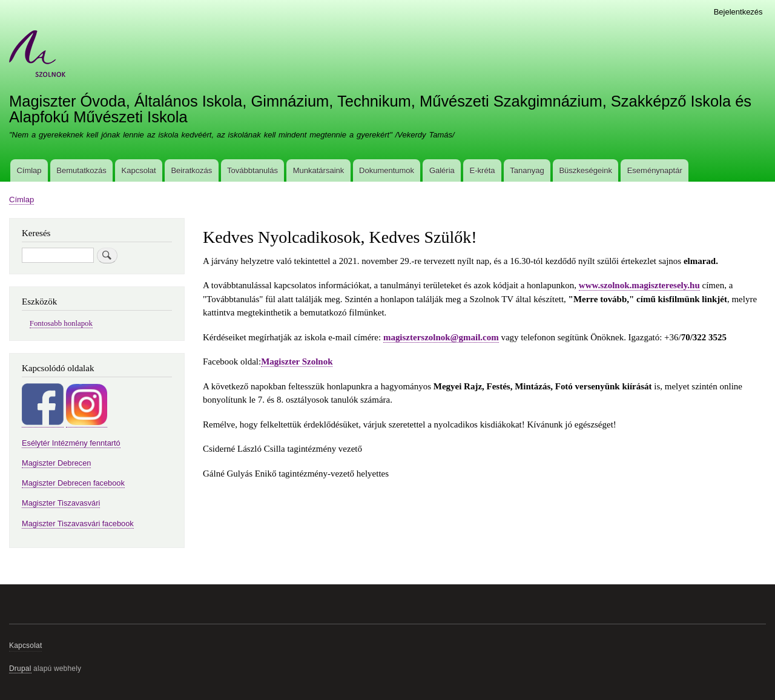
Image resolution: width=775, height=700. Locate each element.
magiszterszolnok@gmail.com (441, 337)
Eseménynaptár (655, 170)
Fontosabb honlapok (61, 323)
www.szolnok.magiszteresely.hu (639, 285)
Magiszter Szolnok (297, 362)
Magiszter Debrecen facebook (73, 483)
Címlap (29, 170)
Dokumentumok (387, 170)
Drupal (20, 669)
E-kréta (483, 170)
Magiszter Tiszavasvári (61, 503)
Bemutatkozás (81, 170)
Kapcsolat (139, 170)
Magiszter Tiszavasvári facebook (78, 523)
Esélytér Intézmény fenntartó (71, 443)
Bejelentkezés (738, 12)
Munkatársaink (319, 170)
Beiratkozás (191, 170)
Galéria (442, 170)
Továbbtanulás (252, 170)
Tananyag (527, 170)
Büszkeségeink (585, 170)
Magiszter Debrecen (56, 463)
